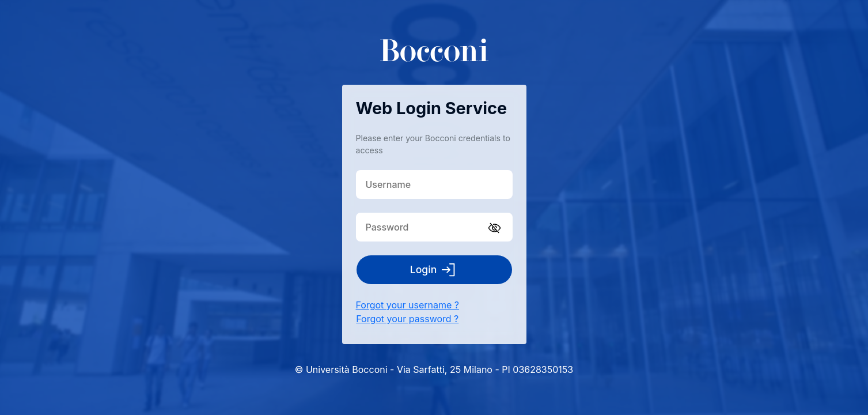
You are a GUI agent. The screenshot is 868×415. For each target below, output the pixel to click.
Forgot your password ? (407, 319)
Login (434, 270)
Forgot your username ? (408, 305)
